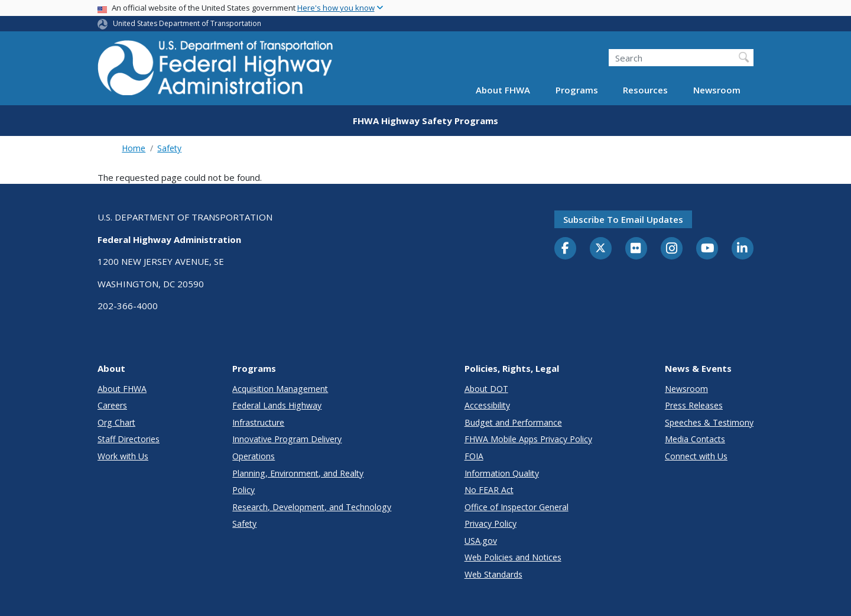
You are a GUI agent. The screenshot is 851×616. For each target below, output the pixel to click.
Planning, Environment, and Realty (298, 473)
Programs (577, 90)
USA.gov (481, 541)
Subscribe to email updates (623, 219)
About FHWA (503, 90)
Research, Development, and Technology (312, 507)
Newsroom (717, 90)
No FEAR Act (489, 490)
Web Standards (493, 574)
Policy (243, 490)
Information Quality (502, 473)
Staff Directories (129, 439)
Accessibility (487, 405)
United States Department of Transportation (187, 23)
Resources (645, 90)
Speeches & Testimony (709, 422)
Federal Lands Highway (277, 405)
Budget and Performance (513, 422)
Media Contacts (695, 439)
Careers (112, 405)
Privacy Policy (491, 523)
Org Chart (116, 422)
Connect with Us (696, 456)
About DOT (486, 389)
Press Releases (694, 405)
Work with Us (123, 456)
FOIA (474, 456)
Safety (169, 148)
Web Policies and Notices (513, 557)
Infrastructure (258, 422)
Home (134, 148)
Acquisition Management (280, 389)
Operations (254, 456)
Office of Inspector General (517, 507)
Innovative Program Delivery (287, 439)
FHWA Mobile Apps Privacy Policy (528, 439)
